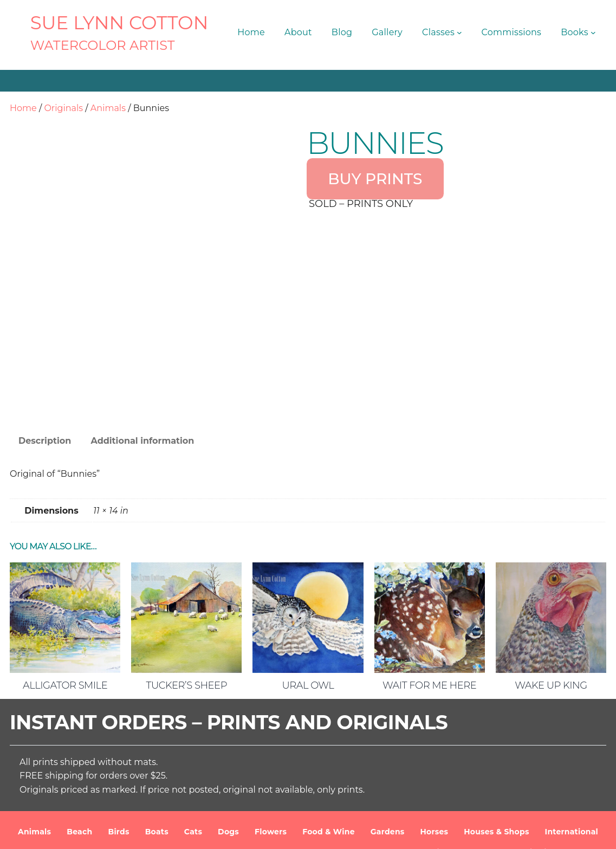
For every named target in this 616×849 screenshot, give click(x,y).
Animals (108, 108)
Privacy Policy (497, 832)
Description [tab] (45, 375)
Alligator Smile (65, 619)
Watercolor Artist (103, 45)
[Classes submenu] (459, 33)
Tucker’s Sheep (187, 619)
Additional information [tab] (142, 375)
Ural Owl (308, 619)
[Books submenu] (593, 33)
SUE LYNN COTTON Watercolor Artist (205, 832)
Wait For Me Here (429, 619)
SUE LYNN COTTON (119, 23)
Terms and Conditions (417, 832)
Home (23, 108)
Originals (63, 108)
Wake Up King (551, 619)
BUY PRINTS (375, 179)
